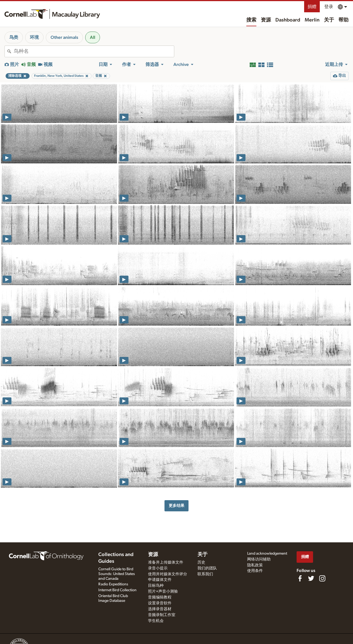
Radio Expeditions (113, 584)
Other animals (64, 37)
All (93, 37)
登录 (329, 7)
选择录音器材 (160, 609)
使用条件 (255, 571)
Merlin (312, 20)
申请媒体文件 (160, 580)
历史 (201, 562)
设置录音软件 (160, 603)
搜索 (251, 20)
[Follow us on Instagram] (322, 578)
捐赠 (312, 7)
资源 (266, 20)
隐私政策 (255, 565)
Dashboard (288, 20)
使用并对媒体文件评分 (168, 574)
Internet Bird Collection (117, 590)
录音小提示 (158, 568)
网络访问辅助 (259, 559)
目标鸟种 (156, 586)
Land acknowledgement (267, 554)
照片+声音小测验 (163, 591)
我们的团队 (207, 568)
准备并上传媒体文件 (166, 562)
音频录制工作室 (162, 615)
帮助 (344, 20)
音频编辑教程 (160, 597)
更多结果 (176, 506)
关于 (329, 20)
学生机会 (156, 621)
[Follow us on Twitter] (311, 578)
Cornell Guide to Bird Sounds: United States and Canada (117, 574)
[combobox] (94, 51)
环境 (34, 37)
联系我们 (205, 574)
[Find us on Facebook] (300, 578)
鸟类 (14, 37)
